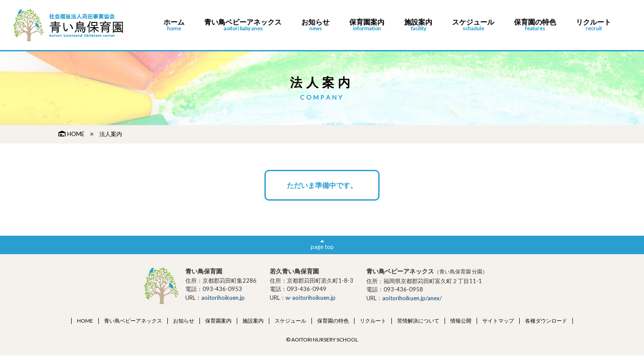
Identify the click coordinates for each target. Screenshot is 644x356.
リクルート (593, 25)
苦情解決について (418, 321)
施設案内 (418, 25)
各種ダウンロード (546, 321)
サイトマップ (498, 321)
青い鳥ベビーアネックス (243, 25)
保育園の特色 (535, 25)
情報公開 (461, 321)
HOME (71, 134)
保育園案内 (367, 25)
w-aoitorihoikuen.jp (311, 298)
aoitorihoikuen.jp (223, 298)
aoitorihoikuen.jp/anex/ (412, 298)
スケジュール (473, 25)
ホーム (174, 25)
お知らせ (315, 25)
